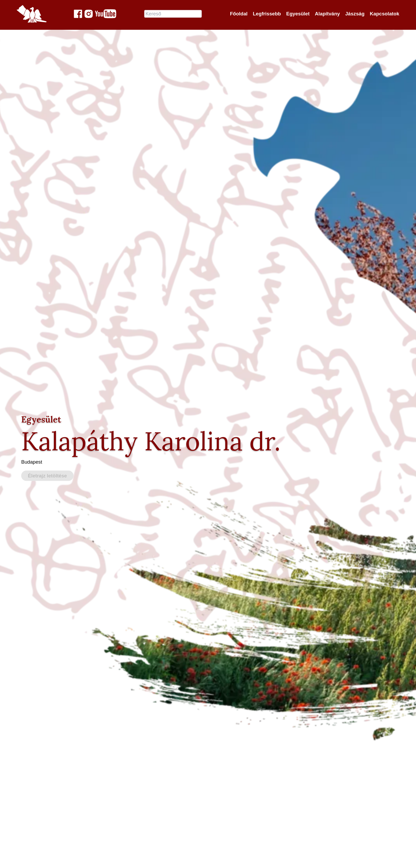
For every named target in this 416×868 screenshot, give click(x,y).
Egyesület (298, 14)
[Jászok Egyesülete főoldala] (32, 14)
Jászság (355, 14)
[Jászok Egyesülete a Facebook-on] (78, 14)
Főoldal (239, 14)
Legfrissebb (267, 14)
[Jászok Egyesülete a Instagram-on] (89, 14)
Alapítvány (327, 14)
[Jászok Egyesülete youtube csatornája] (106, 14)
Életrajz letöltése (47, 476)
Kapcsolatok (385, 14)
